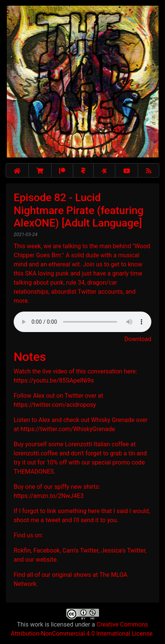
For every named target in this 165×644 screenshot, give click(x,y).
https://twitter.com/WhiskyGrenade (68, 429)
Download (138, 339)
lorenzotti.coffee (36, 453)
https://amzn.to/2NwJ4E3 (49, 496)
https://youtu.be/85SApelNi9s (54, 380)
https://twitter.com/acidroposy (55, 405)
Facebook (46, 550)
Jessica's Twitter (123, 550)
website (46, 560)
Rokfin (22, 550)
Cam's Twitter (81, 550)
